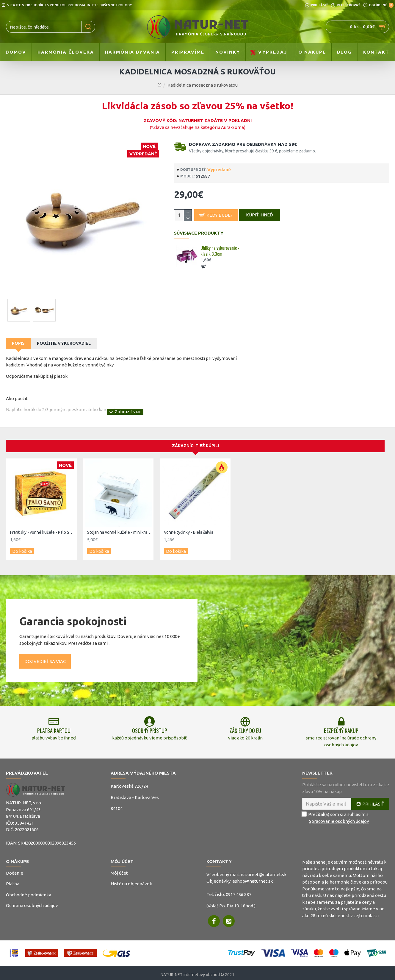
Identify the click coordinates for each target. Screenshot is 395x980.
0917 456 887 (239, 891)
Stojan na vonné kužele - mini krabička (120, 525)
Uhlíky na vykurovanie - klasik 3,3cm (220, 254)
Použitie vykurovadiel (64, 343)
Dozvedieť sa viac (45, 651)
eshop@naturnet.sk (253, 877)
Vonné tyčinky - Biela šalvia (189, 525)
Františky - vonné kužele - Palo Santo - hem (43, 525)
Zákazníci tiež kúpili (195, 439)
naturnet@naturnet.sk (264, 871)
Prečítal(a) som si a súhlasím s (336, 814)
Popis (18, 343)
